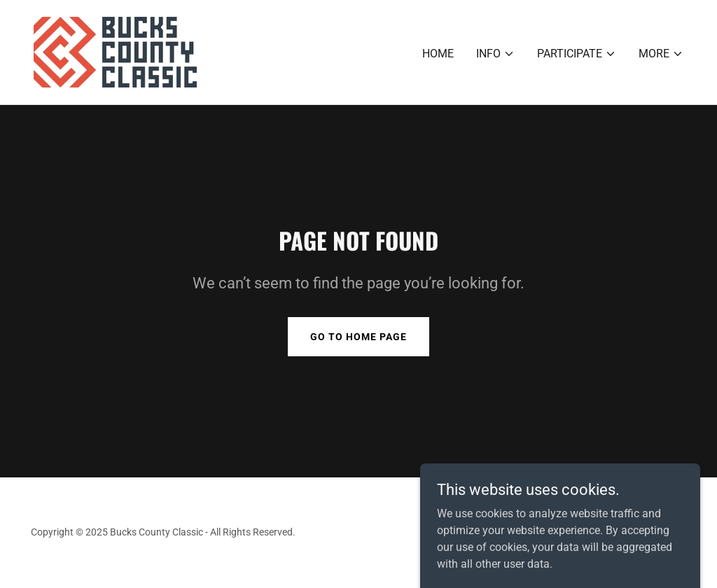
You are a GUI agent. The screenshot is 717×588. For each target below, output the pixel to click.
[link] (115, 51)
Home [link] (438, 54)
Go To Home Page (358, 337)
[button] (495, 54)
